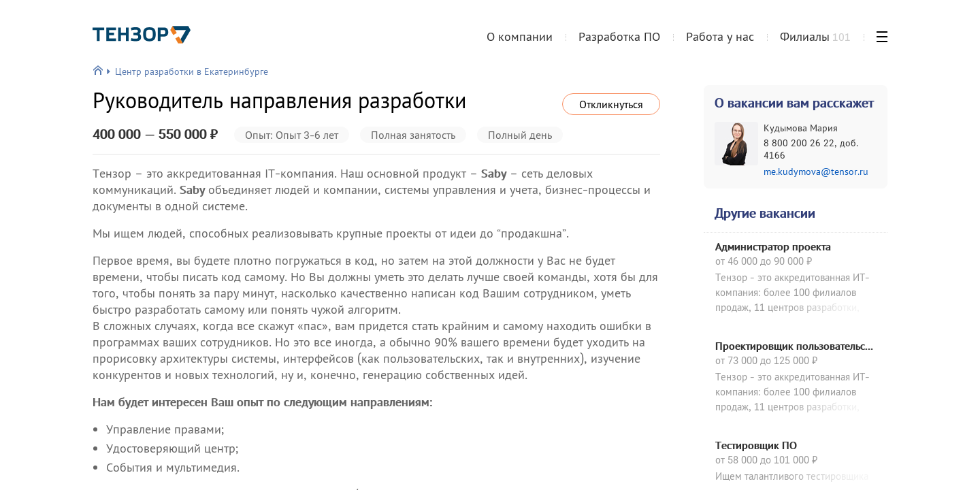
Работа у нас (720, 36)
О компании (520, 36)
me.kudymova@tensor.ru (816, 171)
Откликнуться (611, 104)
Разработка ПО (619, 36)
